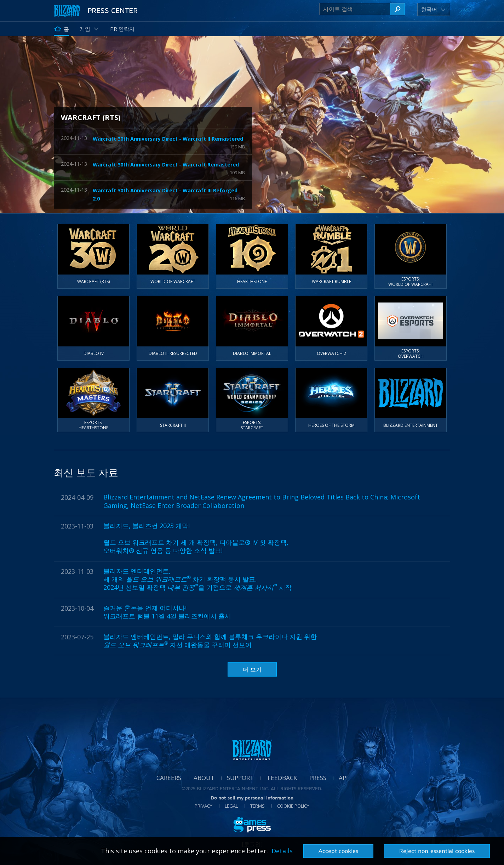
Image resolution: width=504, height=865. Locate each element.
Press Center (113, 10)
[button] (430, 9)
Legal (231, 806)
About (204, 778)
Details (282, 851)
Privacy (204, 806)
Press (318, 778)
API (343, 778)
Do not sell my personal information (252, 798)
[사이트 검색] (355, 9)
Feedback (282, 778)
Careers (169, 778)
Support (240, 778)
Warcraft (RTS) (91, 117)
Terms (257, 806)
